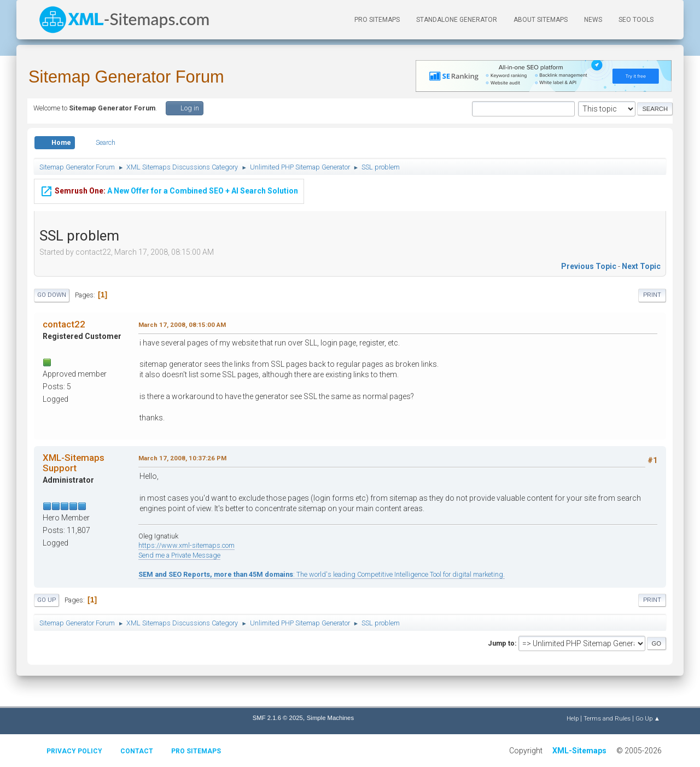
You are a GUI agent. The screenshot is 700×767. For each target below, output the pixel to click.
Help (573, 718)
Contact (137, 751)
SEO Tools (636, 20)
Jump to (501, 643)
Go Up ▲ (648, 718)
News (593, 20)
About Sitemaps (541, 20)
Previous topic (589, 266)
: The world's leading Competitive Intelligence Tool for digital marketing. (322, 574)
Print (652, 295)
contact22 (64, 324)
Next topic (641, 266)
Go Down (52, 295)
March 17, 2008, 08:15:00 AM (182, 325)
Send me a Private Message (179, 555)
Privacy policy (74, 751)
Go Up (46, 600)
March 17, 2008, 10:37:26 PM (182, 458)
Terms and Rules (607, 718)
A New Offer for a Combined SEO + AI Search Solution (169, 189)
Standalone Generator (457, 20)
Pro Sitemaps (196, 751)
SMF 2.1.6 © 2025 (278, 718)
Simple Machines (330, 718)
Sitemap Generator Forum (126, 77)
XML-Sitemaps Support (74, 462)
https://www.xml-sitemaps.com (186, 545)
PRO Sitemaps (377, 20)
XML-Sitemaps (579, 751)
